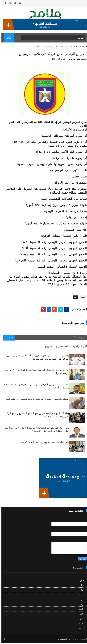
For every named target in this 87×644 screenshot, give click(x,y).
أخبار (81, 582)
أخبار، (81, 591)
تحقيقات (79, 596)
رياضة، (80, 615)
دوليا (81, 601)
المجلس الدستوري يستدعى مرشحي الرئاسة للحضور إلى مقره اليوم (36, 400)
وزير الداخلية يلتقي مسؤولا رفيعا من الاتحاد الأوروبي (43, 444)
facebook (8, 339)
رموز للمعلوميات (63, 640)
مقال (81, 620)
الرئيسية (82, 48)
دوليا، (81, 606)
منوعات (80, 629)
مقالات (80, 625)
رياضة (80, 610)
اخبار (74, 48)
